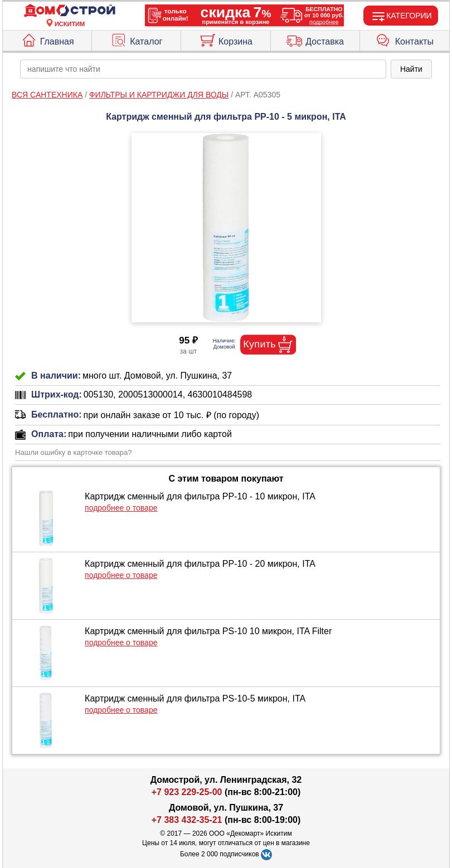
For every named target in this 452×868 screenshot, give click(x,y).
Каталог (136, 39)
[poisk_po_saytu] (203, 69)
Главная (47, 39)
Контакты (405, 39)
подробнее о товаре (121, 508)
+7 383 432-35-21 (187, 820)
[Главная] (70, 11)
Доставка (315, 39)
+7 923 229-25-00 (188, 792)
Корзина (226, 39)
